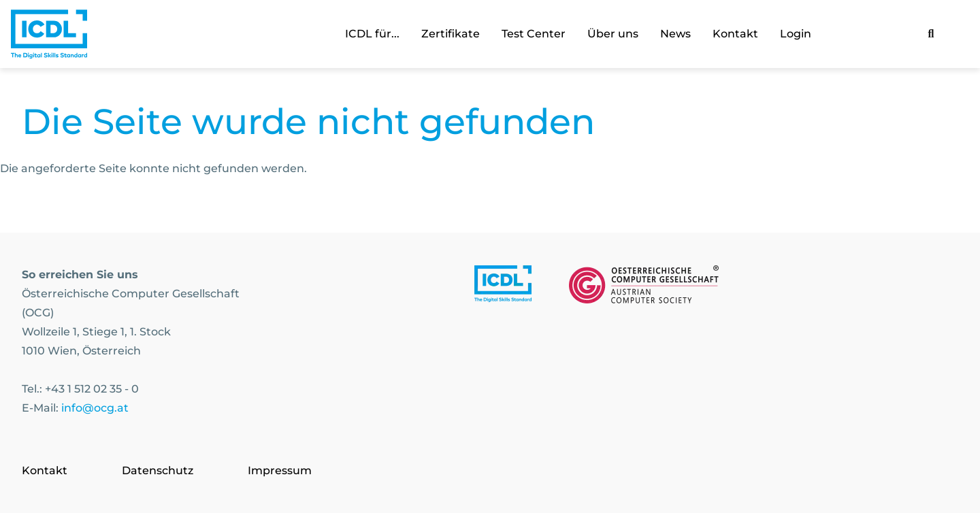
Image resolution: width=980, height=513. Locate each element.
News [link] (675, 34)
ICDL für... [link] (372, 34)
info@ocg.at (95, 408)
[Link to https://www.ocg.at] (644, 287)
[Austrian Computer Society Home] (49, 34)
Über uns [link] (613, 34)
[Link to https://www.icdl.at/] (503, 287)
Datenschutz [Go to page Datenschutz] (158, 470)
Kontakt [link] (735, 34)
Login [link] (796, 34)
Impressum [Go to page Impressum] (280, 470)
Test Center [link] (534, 34)
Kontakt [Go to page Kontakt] (45, 470)
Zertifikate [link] (451, 34)
